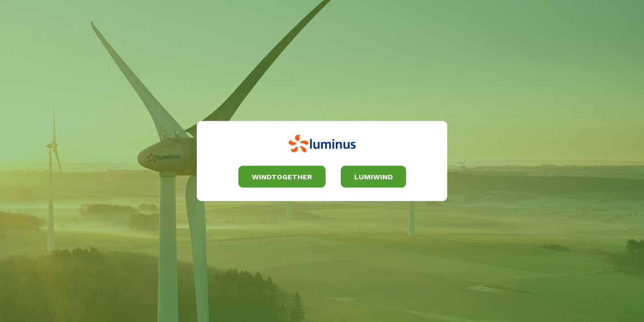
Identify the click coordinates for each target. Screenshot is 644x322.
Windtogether (282, 176)
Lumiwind (373, 176)
